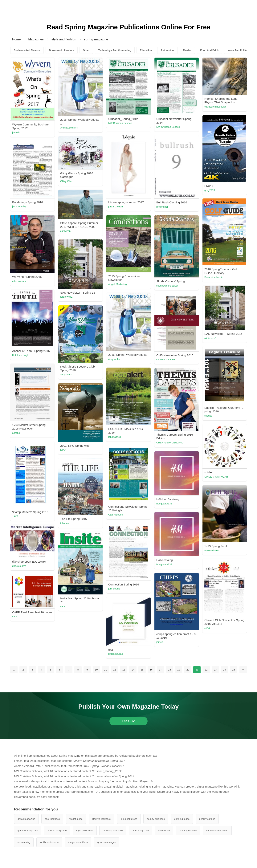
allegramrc (66, 375)
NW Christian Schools (120, 123)
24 (224, 670)
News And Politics (238, 50)
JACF (15, 516)
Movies (187, 50)
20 (188, 670)
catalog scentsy (188, 831)
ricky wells (114, 359)
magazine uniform (78, 842)
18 (169, 670)
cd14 (207, 628)
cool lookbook (52, 819)
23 (215, 670)
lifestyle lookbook (102, 819)
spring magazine (96, 39)
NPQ (63, 450)
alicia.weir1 (66, 297)
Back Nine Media (214, 277)
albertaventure (20, 281)
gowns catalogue (107, 842)
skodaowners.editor (167, 286)
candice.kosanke (166, 359)
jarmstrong (114, 589)
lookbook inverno (49, 842)
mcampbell (162, 207)
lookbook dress (129, 819)
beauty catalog (207, 819)
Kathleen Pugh (20, 355)
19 (179, 670)
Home (16, 39)
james (160, 642)
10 (96, 670)
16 (151, 670)
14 (133, 670)
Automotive (168, 50)
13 (124, 670)
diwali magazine (26, 819)
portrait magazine (57, 831)
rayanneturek (212, 550)
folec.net (65, 523)
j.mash (16, 132)
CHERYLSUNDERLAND (170, 443)
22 (206, 670)
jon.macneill (115, 437)
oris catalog (24, 842)
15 (142, 670)
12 (115, 670)
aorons (16, 433)
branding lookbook (113, 831)
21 (197, 670)
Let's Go (128, 721)
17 (160, 670)
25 (234, 670)
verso (63, 606)
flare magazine (141, 831)
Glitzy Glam (67, 181)
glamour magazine (28, 831)
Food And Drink (209, 50)
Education (146, 50)
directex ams (19, 566)
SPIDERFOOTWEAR (216, 477)
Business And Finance (27, 50)
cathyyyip (65, 231)
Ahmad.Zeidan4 (69, 128)
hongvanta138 (164, 504)
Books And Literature (62, 50)
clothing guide (182, 819)
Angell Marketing (118, 284)
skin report (164, 831)
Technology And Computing (115, 50)
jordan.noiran (116, 207)
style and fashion (64, 39)
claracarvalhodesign (215, 107)
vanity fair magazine (217, 831)
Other (86, 50)
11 (105, 670)
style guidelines (85, 831)
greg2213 (210, 190)
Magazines (36, 39)
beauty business (156, 819)
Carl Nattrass (116, 515)
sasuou (208, 416)
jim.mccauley (19, 206)
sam (15, 616)
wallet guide (76, 819)
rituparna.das (116, 654)
